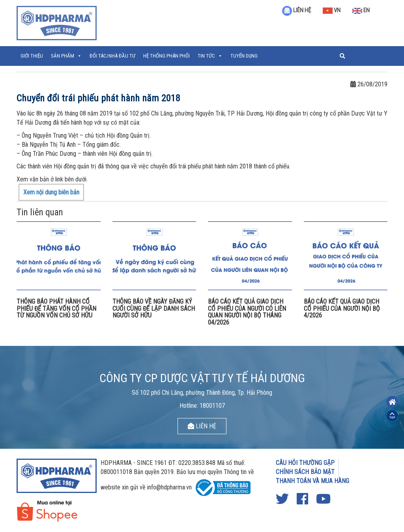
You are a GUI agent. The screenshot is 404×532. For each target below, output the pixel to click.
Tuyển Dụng (244, 56)
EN (361, 10)
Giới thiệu (32, 56)
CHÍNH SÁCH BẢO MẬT (305, 472)
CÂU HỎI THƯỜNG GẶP (305, 463)
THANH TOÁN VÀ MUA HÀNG (312, 481)
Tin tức (206, 56)
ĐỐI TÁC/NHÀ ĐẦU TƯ (112, 56)
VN (332, 10)
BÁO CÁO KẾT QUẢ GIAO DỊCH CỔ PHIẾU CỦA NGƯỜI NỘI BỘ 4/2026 (342, 308)
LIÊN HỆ (296, 10)
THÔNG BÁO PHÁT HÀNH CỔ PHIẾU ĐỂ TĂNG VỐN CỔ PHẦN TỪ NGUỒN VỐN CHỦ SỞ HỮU (56, 308)
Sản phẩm (63, 56)
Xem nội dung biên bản (51, 192)
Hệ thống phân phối (166, 56)
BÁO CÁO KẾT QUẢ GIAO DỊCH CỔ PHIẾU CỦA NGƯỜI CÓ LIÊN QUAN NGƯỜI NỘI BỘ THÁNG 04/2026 (247, 312)
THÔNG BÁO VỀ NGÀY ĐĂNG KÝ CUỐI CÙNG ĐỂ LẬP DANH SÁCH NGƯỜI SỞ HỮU (154, 308)
